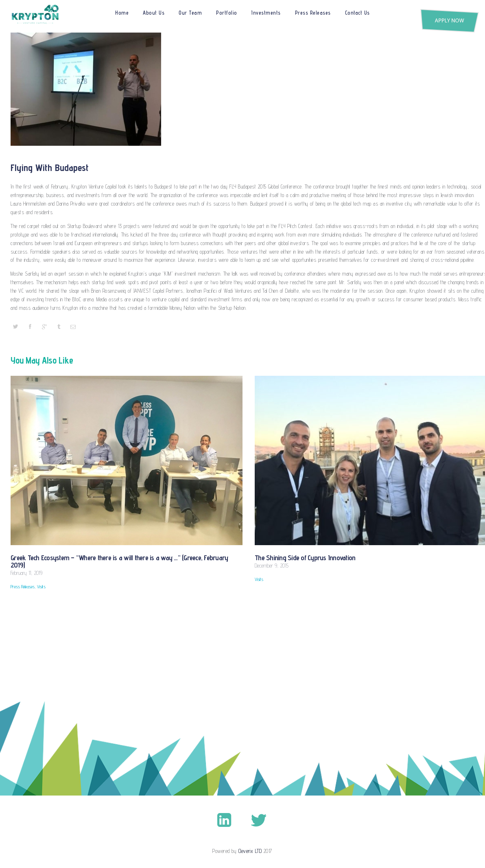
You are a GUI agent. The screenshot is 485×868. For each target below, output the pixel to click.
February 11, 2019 (26, 572)
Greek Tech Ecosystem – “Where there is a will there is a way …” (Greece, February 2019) (124, 561)
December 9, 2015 (272, 565)
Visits (39, 587)
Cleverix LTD (250, 851)
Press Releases (22, 587)
